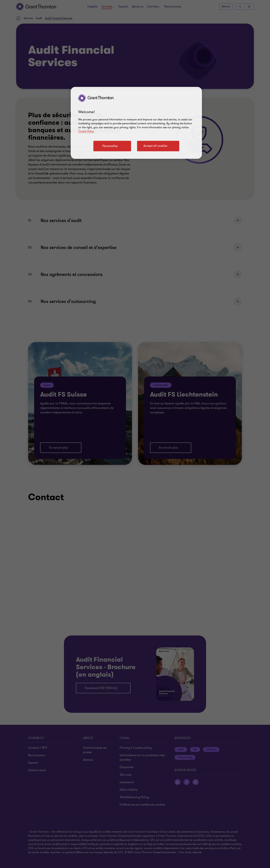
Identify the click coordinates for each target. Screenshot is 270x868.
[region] (136, 123)
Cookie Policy (86, 131)
